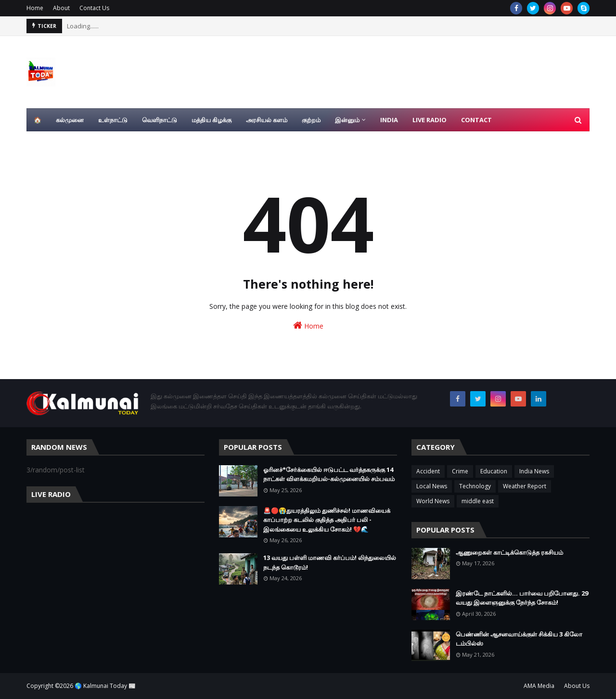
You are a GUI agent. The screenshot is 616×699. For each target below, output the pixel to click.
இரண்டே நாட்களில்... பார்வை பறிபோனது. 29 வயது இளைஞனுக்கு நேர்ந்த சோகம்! (522, 598)
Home (35, 8)
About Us (577, 686)
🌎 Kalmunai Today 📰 (105, 686)
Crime (460, 471)
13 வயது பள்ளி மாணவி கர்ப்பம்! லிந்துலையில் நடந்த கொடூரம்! (330, 562)
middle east (478, 501)
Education (494, 471)
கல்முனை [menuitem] (70, 120)
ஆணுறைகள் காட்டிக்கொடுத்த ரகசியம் (509, 552)
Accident (428, 471)
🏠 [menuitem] (38, 120)
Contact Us (94, 8)
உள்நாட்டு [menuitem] (113, 120)
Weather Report (525, 486)
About (61, 8)
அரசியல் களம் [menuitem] (267, 120)
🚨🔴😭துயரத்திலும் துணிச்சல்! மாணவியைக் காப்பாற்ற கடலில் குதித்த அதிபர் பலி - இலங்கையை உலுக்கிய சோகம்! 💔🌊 (327, 520)
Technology (475, 486)
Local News (432, 486)
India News (534, 471)
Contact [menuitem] (476, 120)
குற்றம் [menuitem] (311, 120)
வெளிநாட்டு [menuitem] (160, 120)
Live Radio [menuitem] (430, 120)
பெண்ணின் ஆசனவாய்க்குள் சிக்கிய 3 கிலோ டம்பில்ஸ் (519, 639)
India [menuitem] (389, 120)
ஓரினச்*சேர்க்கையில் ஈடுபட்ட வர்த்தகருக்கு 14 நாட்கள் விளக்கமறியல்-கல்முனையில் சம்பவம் (329, 474)
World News (433, 501)
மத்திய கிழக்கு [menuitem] (212, 120)
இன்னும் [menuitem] (347, 120)
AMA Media (539, 686)
